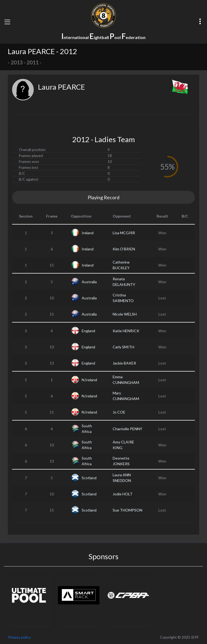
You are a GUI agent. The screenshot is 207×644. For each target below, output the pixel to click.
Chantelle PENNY (127, 429)
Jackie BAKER (124, 363)
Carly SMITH (123, 347)
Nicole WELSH (125, 314)
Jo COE (119, 412)
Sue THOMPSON (127, 510)
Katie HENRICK (126, 331)
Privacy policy (19, 637)
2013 (17, 62)
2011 (33, 62)
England (88, 331)
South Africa (87, 429)
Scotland (89, 478)
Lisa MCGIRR (124, 233)
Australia (89, 282)
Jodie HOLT (123, 494)
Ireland (88, 233)
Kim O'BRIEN (124, 249)
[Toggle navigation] (7, 22)
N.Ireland (89, 380)
